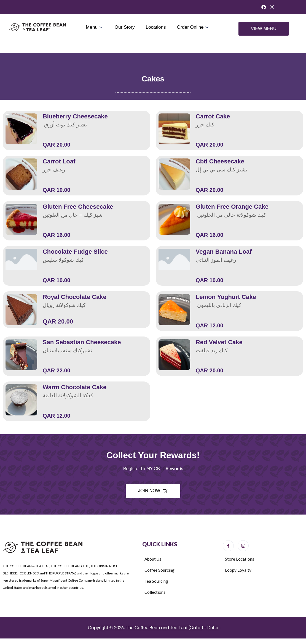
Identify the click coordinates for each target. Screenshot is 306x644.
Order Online (193, 27)
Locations (156, 27)
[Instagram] (243, 546)
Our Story (125, 27)
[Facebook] (228, 546)
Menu (95, 27)
